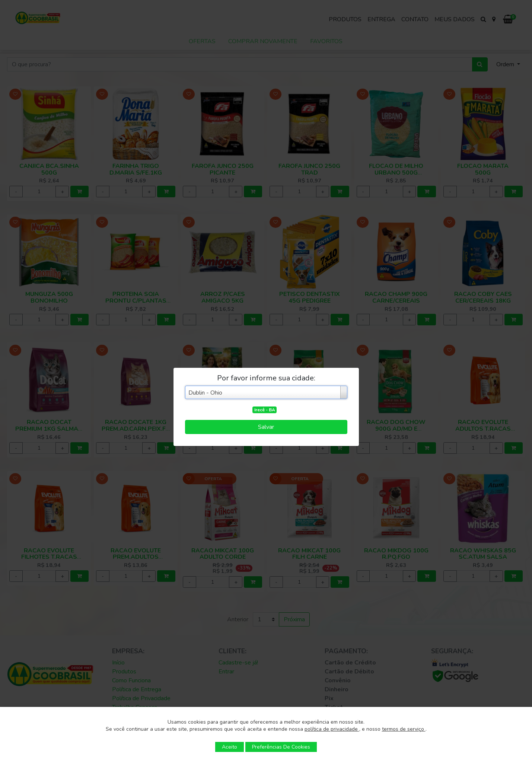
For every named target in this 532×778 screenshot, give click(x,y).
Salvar (266, 427)
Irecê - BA (265, 410)
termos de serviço (404, 729)
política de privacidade (332, 729)
